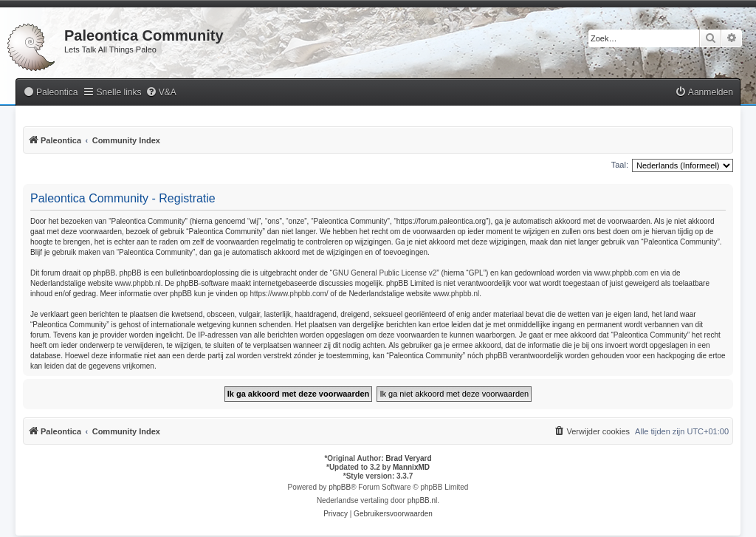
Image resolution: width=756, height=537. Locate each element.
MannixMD (411, 467)
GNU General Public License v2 (384, 273)
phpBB (340, 487)
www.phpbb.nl (138, 283)
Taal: (620, 165)
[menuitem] (50, 93)
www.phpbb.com (621, 273)
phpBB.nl (423, 500)
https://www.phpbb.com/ (289, 294)
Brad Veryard (408, 458)
